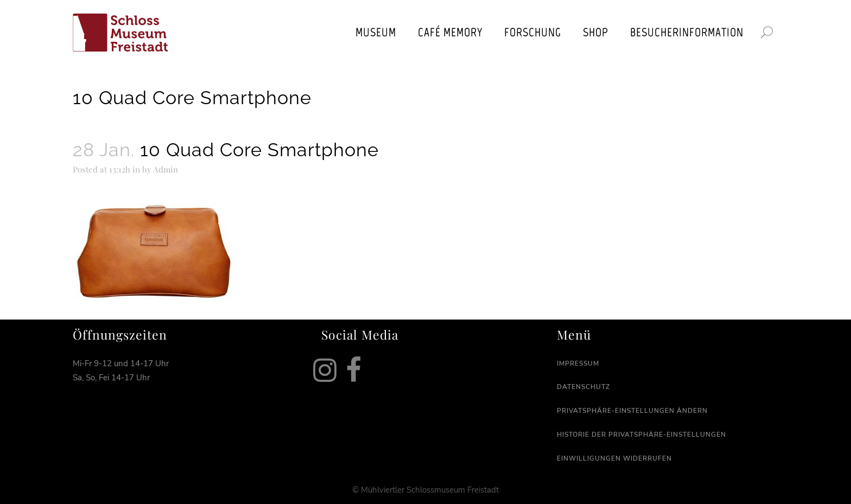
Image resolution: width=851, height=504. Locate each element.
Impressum (578, 363)
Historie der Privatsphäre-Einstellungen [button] (642, 435)
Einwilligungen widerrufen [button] (614, 458)
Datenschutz (583, 387)
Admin (166, 169)
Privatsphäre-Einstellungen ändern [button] (632, 411)
